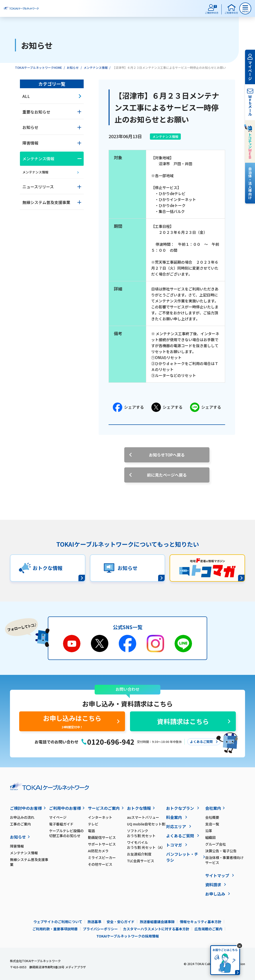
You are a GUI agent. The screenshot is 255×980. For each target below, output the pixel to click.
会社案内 (213, 808)
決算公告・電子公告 (221, 851)
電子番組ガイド (61, 824)
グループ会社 (216, 844)
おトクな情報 (139, 808)
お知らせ (73, 67)
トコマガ (174, 845)
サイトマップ (217, 875)
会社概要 (212, 817)
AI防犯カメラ (98, 851)
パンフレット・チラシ (182, 857)
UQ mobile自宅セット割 (146, 824)
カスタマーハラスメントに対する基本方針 (156, 929)
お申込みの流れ (22, 817)
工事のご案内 (20, 824)
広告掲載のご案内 (208, 929)
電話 (91, 831)
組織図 (210, 837)
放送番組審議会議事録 (157, 922)
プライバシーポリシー (100, 929)
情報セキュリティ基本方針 (201, 922)
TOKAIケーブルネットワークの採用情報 (128, 936)
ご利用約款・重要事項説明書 (55, 929)
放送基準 (94, 922)
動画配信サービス (102, 837)
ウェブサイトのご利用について (58, 922)
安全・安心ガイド (121, 922)
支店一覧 (212, 824)
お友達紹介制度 (139, 854)
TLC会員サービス (141, 861)
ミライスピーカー (102, 857)
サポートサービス (102, 844)
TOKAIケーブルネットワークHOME (38, 67)
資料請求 (213, 885)
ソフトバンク (147, 833)
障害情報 (17, 846)
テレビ (93, 824)
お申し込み (215, 894)
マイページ (58, 817)
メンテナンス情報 (96, 67)
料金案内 (174, 817)
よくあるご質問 (180, 836)
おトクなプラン (180, 808)
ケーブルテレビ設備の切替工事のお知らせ (66, 833)
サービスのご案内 (104, 808)
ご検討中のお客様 (26, 808)
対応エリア (176, 826)
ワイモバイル (147, 845)
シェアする (128, 407)
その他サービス (100, 864)
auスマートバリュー (143, 817)
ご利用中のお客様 (65, 808)
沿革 (209, 831)
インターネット (100, 817)
